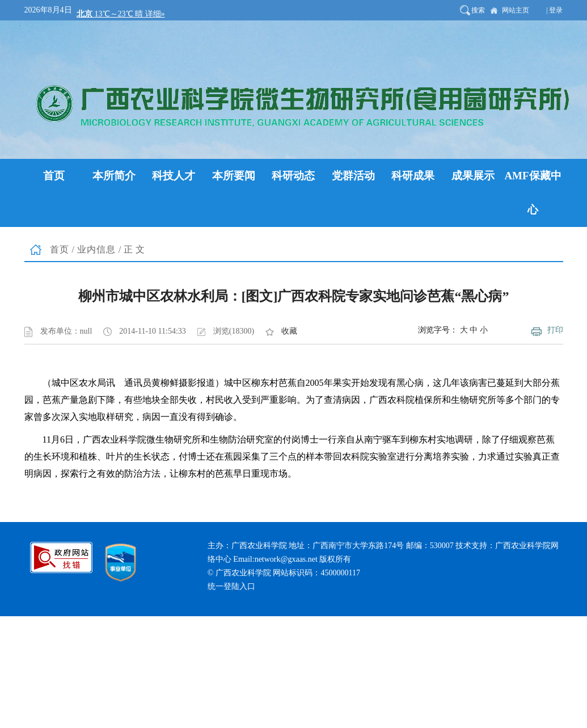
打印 (555, 330)
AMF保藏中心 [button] (533, 193)
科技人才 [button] (174, 176)
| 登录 (554, 10)
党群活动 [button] (353, 176)
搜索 (478, 10)
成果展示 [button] (473, 176)
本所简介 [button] (114, 176)
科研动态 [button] (293, 176)
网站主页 (516, 10)
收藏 (289, 331)
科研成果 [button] (413, 176)
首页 (60, 249)
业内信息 (96, 249)
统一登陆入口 (231, 586)
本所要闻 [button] (234, 176)
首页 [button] (54, 176)
